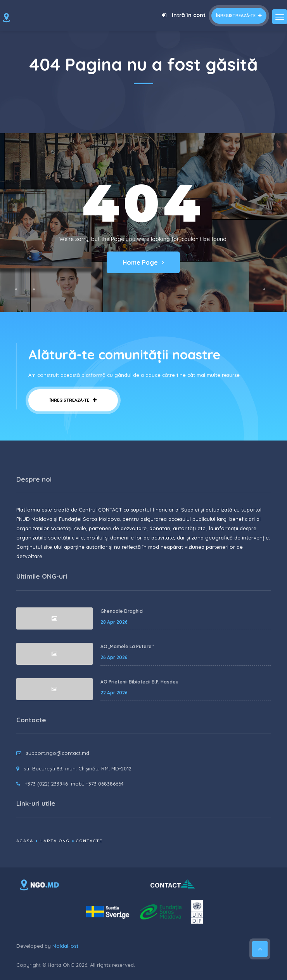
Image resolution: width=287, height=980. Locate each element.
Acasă (25, 841)
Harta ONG (55, 841)
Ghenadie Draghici (122, 611)
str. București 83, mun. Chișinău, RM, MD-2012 (78, 768)
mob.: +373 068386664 (97, 784)
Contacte (89, 841)
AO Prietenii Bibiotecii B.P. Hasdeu (139, 682)
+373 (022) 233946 (46, 784)
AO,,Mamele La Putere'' (127, 646)
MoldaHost (65, 946)
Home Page (143, 262)
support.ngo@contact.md (58, 753)
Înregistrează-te (239, 16)
